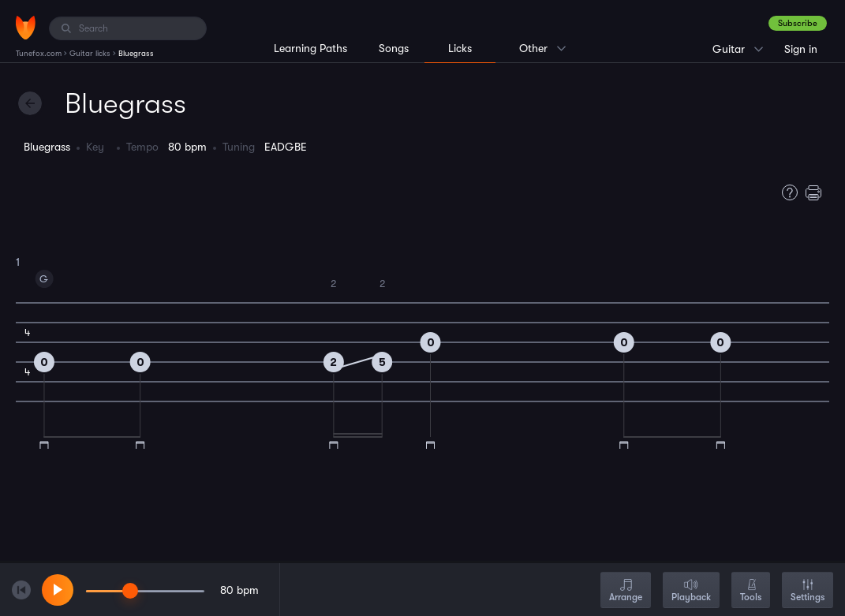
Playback (691, 591)
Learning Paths (310, 48)
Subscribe (798, 23)
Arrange (626, 591)
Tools (751, 591)
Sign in (801, 49)
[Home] (26, 28)
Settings (808, 591)
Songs (394, 48)
